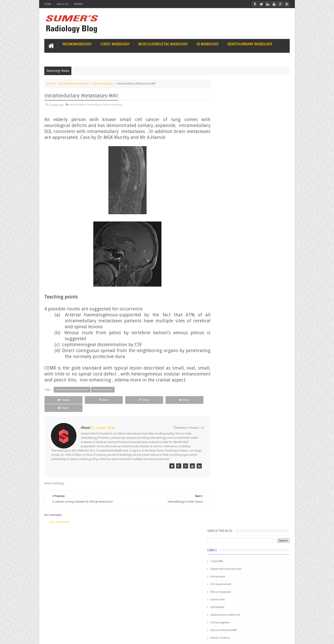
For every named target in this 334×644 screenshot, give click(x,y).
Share (92, 406)
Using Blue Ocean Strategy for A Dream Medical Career (250, 585)
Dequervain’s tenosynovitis (235, 120)
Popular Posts (228, 347)
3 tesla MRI (225, 112)
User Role (55, 625)
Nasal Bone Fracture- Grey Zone (258, 374)
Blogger (284, 637)
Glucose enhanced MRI (232, 181)
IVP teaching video (230, 250)
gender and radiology (232, 303)
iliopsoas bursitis (229, 319)
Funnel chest (226, 150)
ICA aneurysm (227, 234)
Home (48, 4)
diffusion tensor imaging (233, 265)
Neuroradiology (77, 44)
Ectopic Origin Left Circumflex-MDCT (262, 453)
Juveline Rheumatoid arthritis (236, 257)
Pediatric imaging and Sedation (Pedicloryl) (249, 357)
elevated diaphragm (231, 273)
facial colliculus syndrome (234, 280)
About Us (63, 4)
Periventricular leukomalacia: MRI (260, 473)
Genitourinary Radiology (250, 44)
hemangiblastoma (230, 311)
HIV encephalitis (228, 211)
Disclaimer (77, 625)
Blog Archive (277, 347)
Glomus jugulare (229, 173)
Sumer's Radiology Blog (86, 637)
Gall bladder (226, 158)
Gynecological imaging (233, 204)
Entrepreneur (227, 127)
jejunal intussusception (232, 326)
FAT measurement (230, 135)
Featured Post (253, 347)
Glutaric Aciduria (229, 188)
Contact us (279, 625)
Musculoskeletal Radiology (163, 44)
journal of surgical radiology (236, 334)
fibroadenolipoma (230, 296)
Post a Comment (60, 520)
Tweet (60, 406)
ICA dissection (227, 242)
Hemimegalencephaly (231, 219)
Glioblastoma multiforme (234, 166)
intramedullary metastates (73, 83)
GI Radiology (208, 44)
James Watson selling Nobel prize (241, 394)
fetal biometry (227, 288)
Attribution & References (108, 625)
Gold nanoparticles (230, 196)
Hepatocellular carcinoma (234, 227)
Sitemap (78, 4)
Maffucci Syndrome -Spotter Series (262, 411)
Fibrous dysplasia (229, 143)
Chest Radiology (115, 44)
